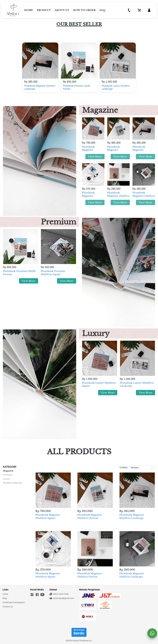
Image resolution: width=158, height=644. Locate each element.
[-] (32, 595)
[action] (152, 633)
